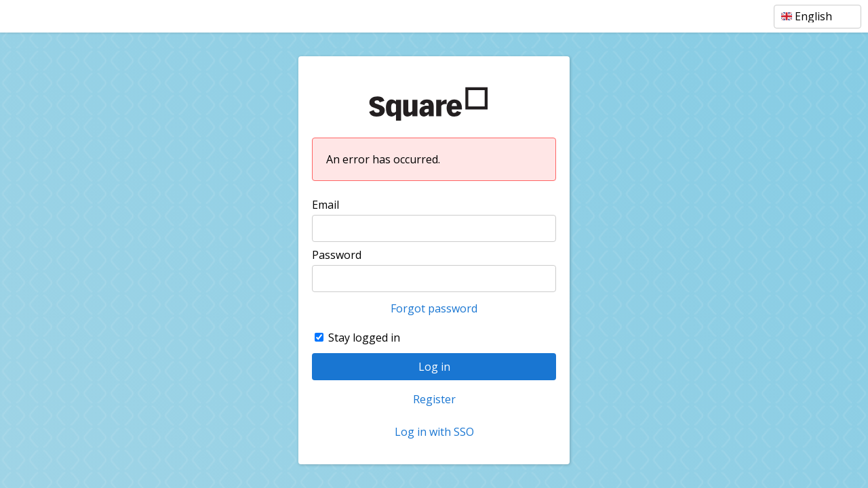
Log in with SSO (434, 432)
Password (337, 255)
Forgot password (434, 308)
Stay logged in (364, 338)
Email (325, 205)
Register (434, 399)
